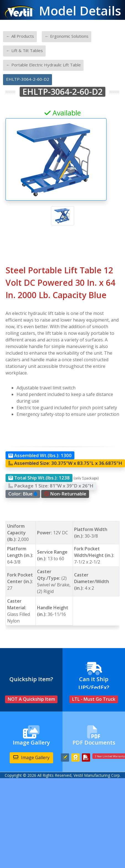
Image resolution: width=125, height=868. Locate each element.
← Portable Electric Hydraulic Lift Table (43, 65)
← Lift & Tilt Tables (24, 50)
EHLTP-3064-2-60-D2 (28, 79)
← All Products (20, 36)
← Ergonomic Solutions (67, 36)
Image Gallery (31, 758)
